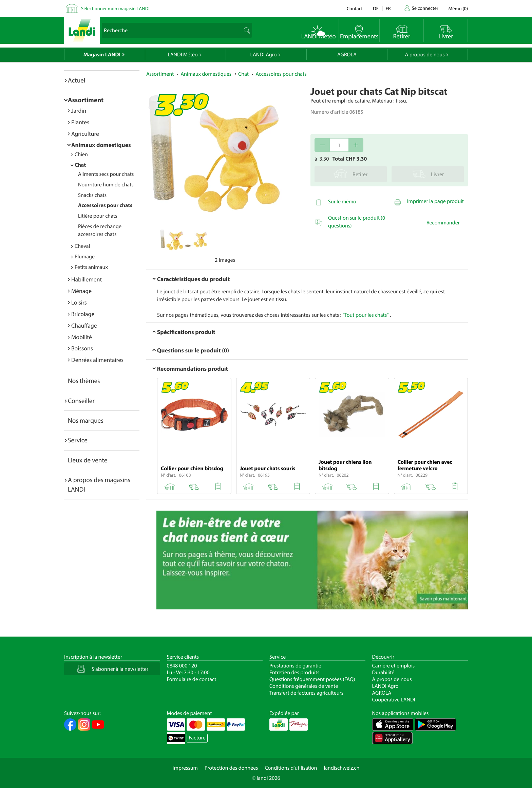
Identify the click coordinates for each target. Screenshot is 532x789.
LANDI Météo (183, 55)
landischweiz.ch (342, 768)
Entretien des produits (294, 673)
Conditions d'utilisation (291, 768)
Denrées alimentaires (97, 360)
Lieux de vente (88, 460)
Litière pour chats (98, 216)
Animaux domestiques (101, 145)
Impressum (185, 768)
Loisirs (79, 302)
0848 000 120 (182, 666)
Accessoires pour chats (105, 205)
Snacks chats (92, 195)
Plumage (85, 257)
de (376, 8)
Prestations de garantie (295, 666)
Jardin (79, 111)
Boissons (82, 348)
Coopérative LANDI (394, 700)
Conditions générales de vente (304, 686)
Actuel (77, 80)
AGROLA (347, 55)
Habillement (87, 279)
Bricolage (83, 314)
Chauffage (84, 325)
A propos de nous (425, 55)
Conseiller (81, 401)
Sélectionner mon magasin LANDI (115, 8)
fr (388, 8)
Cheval (82, 246)
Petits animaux (91, 267)
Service (78, 440)
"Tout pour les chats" (365, 315)
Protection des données (231, 768)
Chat (80, 165)
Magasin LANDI (102, 55)
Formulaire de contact (192, 679)
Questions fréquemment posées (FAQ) (312, 679)
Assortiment (86, 100)
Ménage (81, 291)
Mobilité (82, 337)
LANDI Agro (263, 55)
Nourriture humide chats (106, 185)
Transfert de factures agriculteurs (306, 693)
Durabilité (383, 673)
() (458, 8)
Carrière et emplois (394, 666)
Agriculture (85, 134)
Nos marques (86, 420)
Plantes (80, 122)
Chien (81, 154)
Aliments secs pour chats (106, 174)
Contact (355, 8)
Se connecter (425, 8)
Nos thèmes (84, 381)
